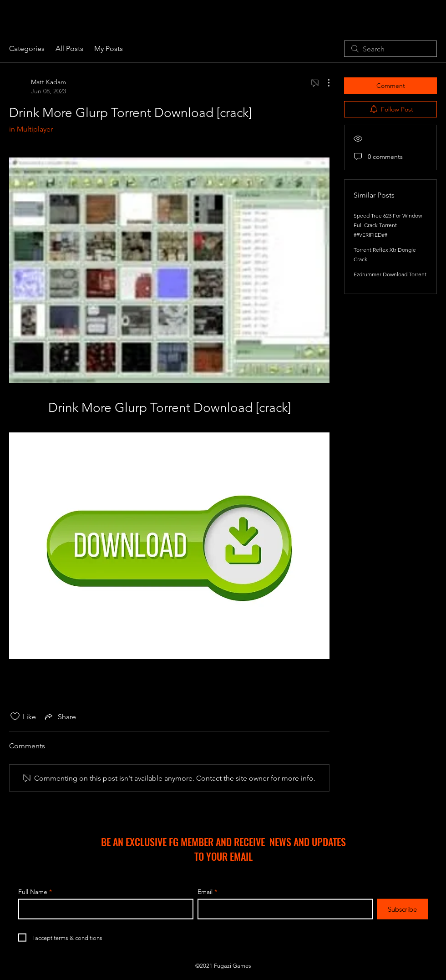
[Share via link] (60, 716)
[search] (390, 49)
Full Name (33, 892)
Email (205, 892)
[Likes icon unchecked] (15, 716)
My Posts (109, 48)
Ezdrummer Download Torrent (390, 274)
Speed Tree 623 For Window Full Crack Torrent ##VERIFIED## (388, 225)
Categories (27, 48)
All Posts (69, 48)
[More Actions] (324, 83)
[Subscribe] (402, 909)
